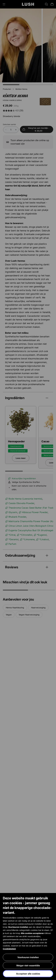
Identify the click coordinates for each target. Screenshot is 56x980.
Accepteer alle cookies (28, 974)
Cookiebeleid (9, 949)
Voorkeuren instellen (28, 957)
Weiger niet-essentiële (28, 966)
